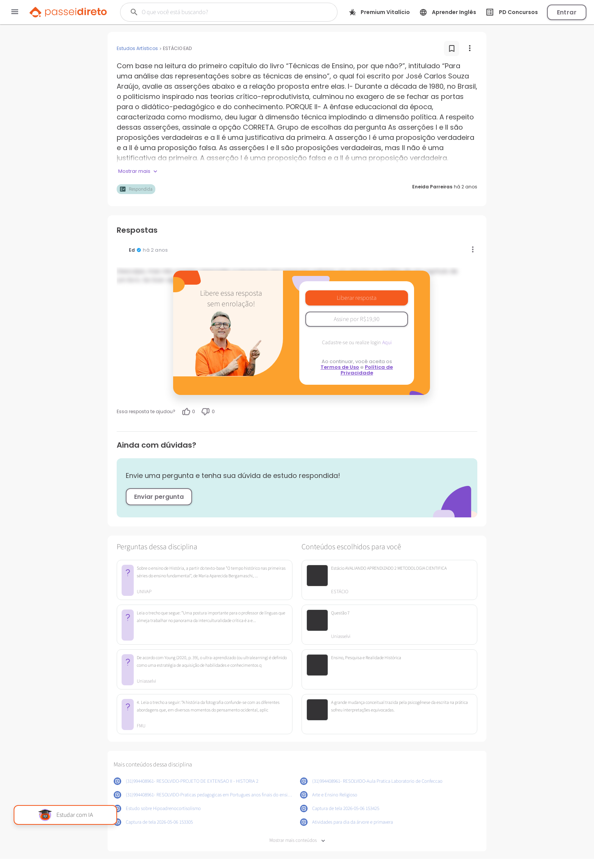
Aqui (387, 343)
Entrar (567, 12)
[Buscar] (219, 12)
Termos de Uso (340, 367)
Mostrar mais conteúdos (297, 841)
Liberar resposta (357, 298)
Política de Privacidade (367, 370)
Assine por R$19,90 (357, 319)
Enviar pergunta (159, 497)
